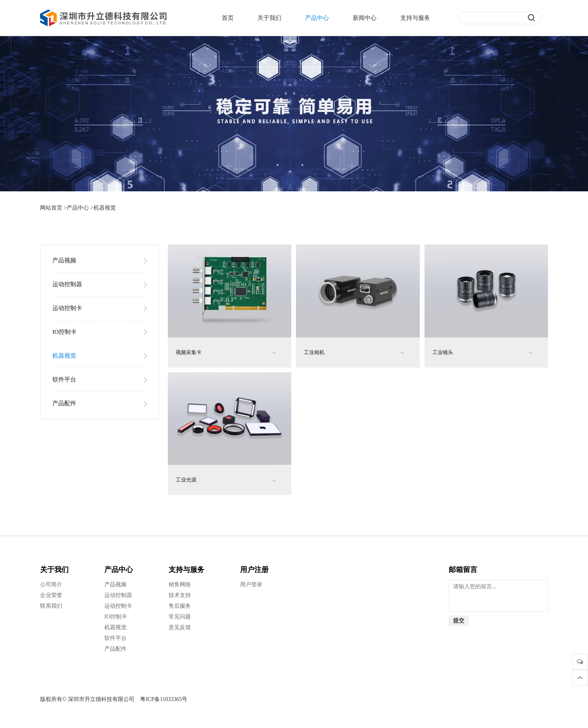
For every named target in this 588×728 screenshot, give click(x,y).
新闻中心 (365, 18)
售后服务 (180, 606)
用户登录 (251, 585)
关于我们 (269, 18)
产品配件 (64, 403)
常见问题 (180, 617)
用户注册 (254, 570)
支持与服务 (415, 18)
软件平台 (64, 379)
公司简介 (51, 585)
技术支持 (180, 595)
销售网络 (180, 585)
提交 (459, 621)
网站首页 (51, 208)
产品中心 (317, 18)
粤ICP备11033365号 (164, 699)
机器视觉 (105, 208)
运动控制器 (67, 284)
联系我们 (51, 606)
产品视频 (64, 260)
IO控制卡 (64, 332)
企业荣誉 (51, 595)
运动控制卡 (67, 308)
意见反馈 (180, 627)
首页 (228, 18)
